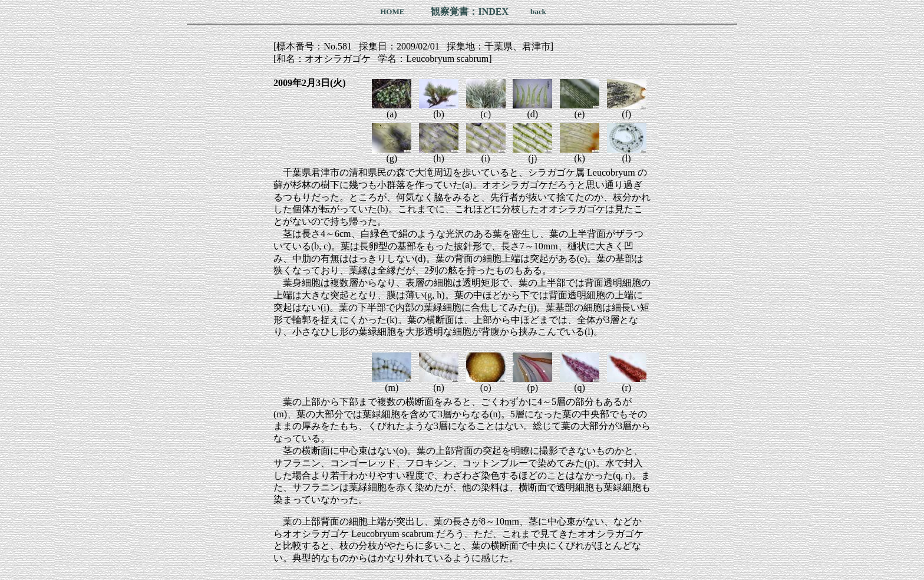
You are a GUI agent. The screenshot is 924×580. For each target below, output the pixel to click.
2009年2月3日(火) (310, 83)
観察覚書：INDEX (470, 11)
